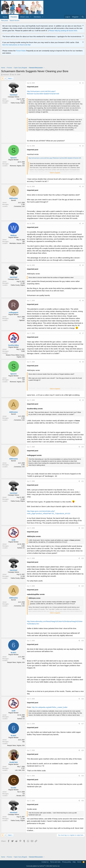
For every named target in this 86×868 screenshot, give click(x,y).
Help (74, 862)
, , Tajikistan (21, 320)
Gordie (13, 788)
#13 (83, 558)
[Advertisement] (42, 62)
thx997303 (13, 762)
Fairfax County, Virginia (18, 103)
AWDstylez (13, 198)
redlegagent (13, 312)
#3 (83, 187)
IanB (13, 540)
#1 (83, 83)
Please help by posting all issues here (63, 31)
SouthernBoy (13, 345)
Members (37, 17)
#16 (83, 699)
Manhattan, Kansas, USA (17, 243)
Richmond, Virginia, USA (17, 166)
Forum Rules (21, 51)
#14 (83, 586)
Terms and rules (55, 862)
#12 (83, 528)
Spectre (13, 158)
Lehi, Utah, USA (20, 770)
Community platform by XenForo (43, 866)
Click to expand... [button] (55, 173)
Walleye (13, 235)
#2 (83, 146)
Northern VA (21, 548)
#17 (83, 724)
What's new (24, 17)
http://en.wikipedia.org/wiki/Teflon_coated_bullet (50, 707)
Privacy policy (67, 862)
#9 (83, 400)
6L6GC (13, 653)
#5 (83, 265)
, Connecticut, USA (19, 206)
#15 (83, 641)
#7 (83, 333)
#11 (83, 481)
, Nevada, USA (20, 796)
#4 (83, 223)
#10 (83, 447)
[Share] (80, 83)
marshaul (6, 75)
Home (5, 17)
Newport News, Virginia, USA (16, 662)
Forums (14, 17)
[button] (31, 17)
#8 (83, 362)
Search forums (15, 20)
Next (10, 78)
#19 (83, 776)
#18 (83, 750)
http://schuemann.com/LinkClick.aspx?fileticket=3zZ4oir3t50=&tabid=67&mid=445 (55, 158)
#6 (83, 301)
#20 (83, 801)
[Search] (83, 17)
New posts (5, 20)
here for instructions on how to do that (16, 45)
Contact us (45, 862)
